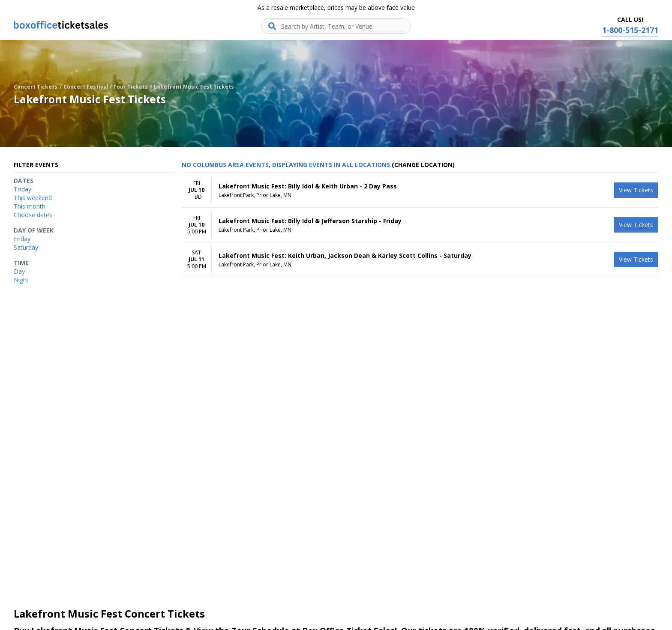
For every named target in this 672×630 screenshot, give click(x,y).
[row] (420, 190)
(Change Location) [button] (423, 165)
